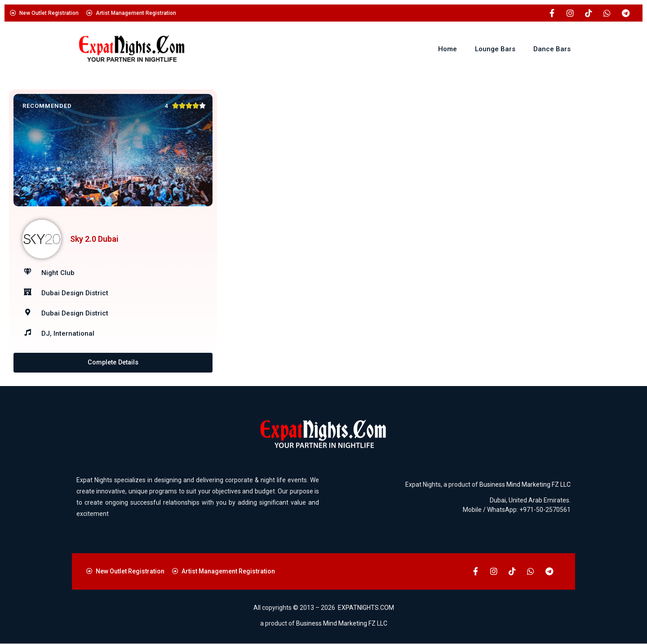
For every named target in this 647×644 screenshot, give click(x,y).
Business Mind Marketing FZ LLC (525, 484)
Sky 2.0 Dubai (94, 239)
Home (448, 49)
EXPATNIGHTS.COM (366, 608)
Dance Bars (552, 49)
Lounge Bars (495, 49)
